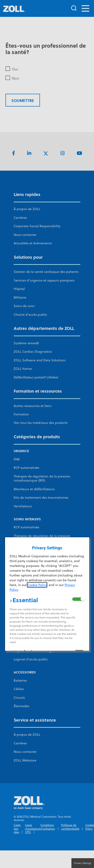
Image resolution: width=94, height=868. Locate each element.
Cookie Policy (37, 585)
